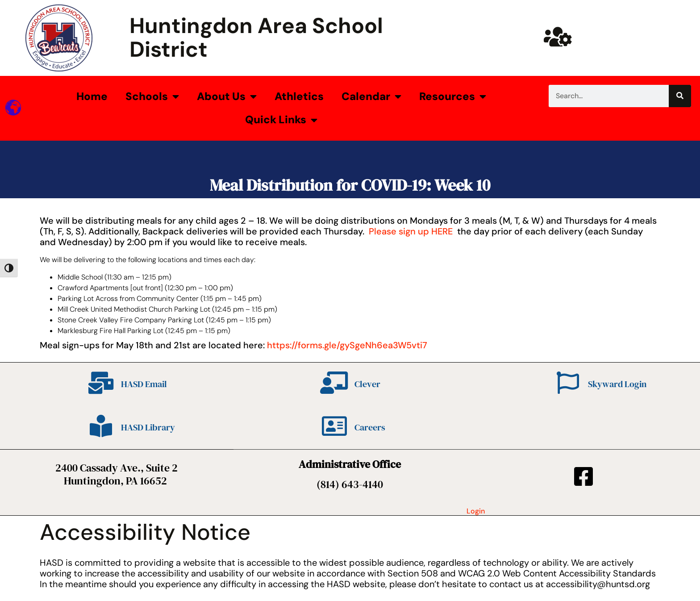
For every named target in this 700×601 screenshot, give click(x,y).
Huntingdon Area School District (256, 38)
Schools (152, 96)
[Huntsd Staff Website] (558, 37)
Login (476, 511)
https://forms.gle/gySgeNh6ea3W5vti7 (347, 345)
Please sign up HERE (411, 231)
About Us (227, 96)
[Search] (680, 96)
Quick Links (281, 120)
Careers (370, 427)
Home (92, 96)
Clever (367, 384)
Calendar (371, 96)
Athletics (299, 96)
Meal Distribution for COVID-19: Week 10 (350, 185)
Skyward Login (617, 384)
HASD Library (148, 427)
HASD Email (144, 384)
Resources (453, 96)
